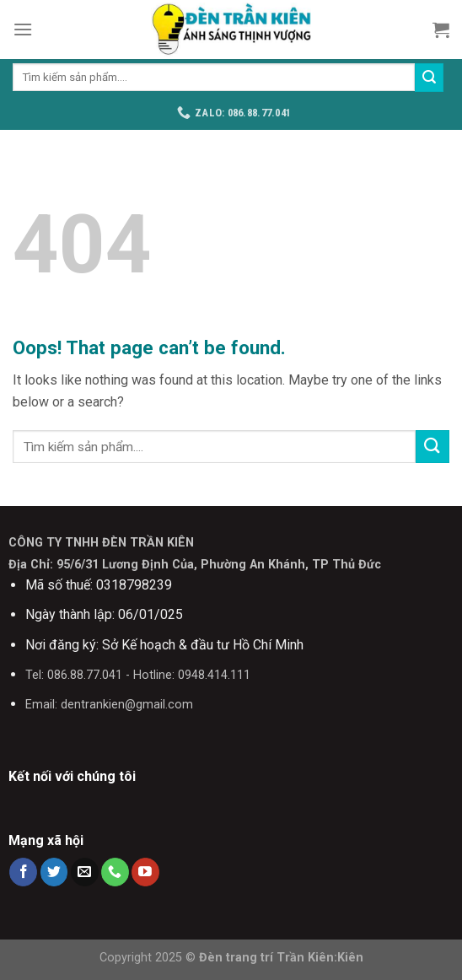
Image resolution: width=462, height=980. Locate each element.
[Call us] (115, 872)
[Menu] (23, 29)
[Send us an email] (85, 872)
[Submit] (429, 78)
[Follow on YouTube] (145, 872)
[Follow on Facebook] (23, 872)
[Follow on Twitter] (54, 872)
